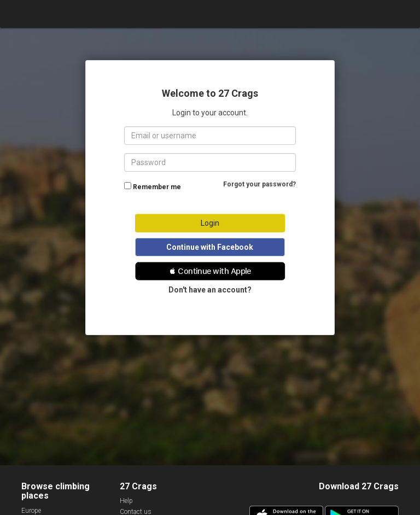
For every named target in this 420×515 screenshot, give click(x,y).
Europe (31, 511)
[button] (210, 271)
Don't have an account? (210, 290)
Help (126, 501)
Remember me (157, 187)
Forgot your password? (259, 184)
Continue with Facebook (210, 247)
